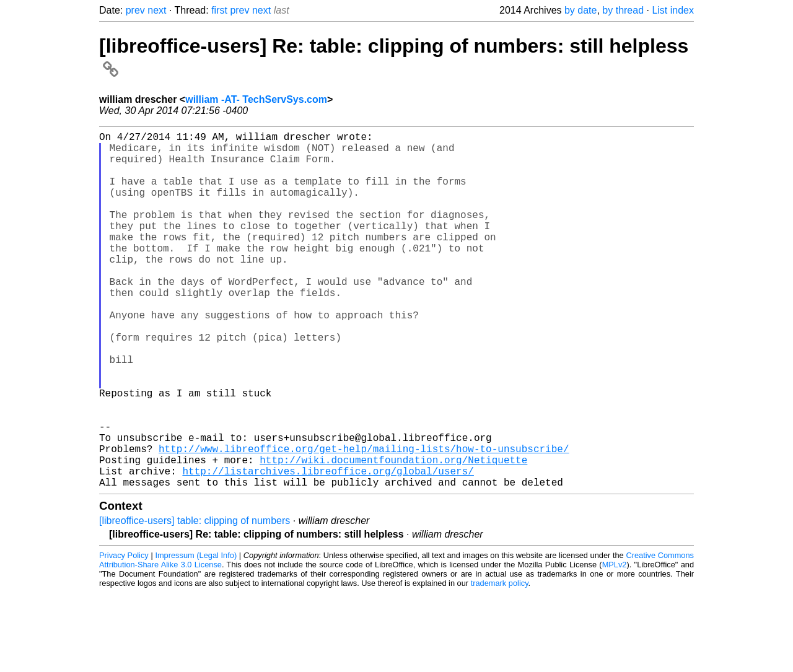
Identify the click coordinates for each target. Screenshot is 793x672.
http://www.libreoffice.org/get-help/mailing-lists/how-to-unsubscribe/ (364, 520)
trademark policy (500, 662)
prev (135, 10)
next (157, 10)
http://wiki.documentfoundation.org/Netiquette (393, 534)
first (219, 10)
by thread (623, 10)
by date (581, 10)
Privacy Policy (124, 635)
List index (673, 10)
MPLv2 (615, 644)
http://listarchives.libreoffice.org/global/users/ (328, 548)
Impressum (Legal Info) (196, 635)
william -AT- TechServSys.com (256, 99)
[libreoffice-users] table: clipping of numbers (195, 600)
